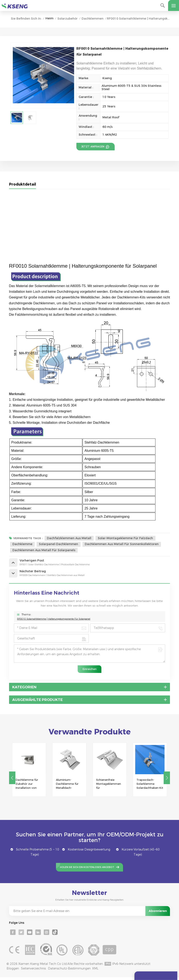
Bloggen (13, 971)
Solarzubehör (68, 19)
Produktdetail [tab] (23, 184)
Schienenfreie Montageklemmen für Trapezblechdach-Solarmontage (109, 787)
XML (95, 971)
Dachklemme (22, 544)
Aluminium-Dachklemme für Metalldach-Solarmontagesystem (69, 787)
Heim (49, 18)
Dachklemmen (93, 19)
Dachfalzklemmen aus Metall (69, 538)
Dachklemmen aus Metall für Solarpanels (44, 551)
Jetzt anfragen (92, 147)
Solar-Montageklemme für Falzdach (126, 538)
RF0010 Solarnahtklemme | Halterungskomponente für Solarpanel (54, 621)
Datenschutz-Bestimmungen (69, 971)
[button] (167, 780)
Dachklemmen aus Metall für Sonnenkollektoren (122, 544)
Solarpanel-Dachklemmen (59, 544)
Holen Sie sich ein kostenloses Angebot (87, 870)
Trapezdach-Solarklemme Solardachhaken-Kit (150, 786)
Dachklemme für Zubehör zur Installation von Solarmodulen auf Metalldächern (28, 787)
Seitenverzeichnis (33, 971)
